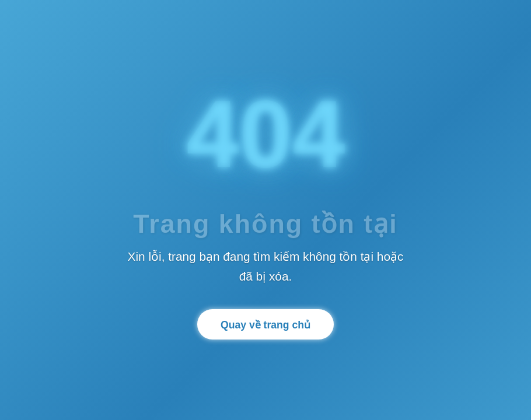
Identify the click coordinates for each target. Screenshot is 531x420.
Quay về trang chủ (265, 325)
